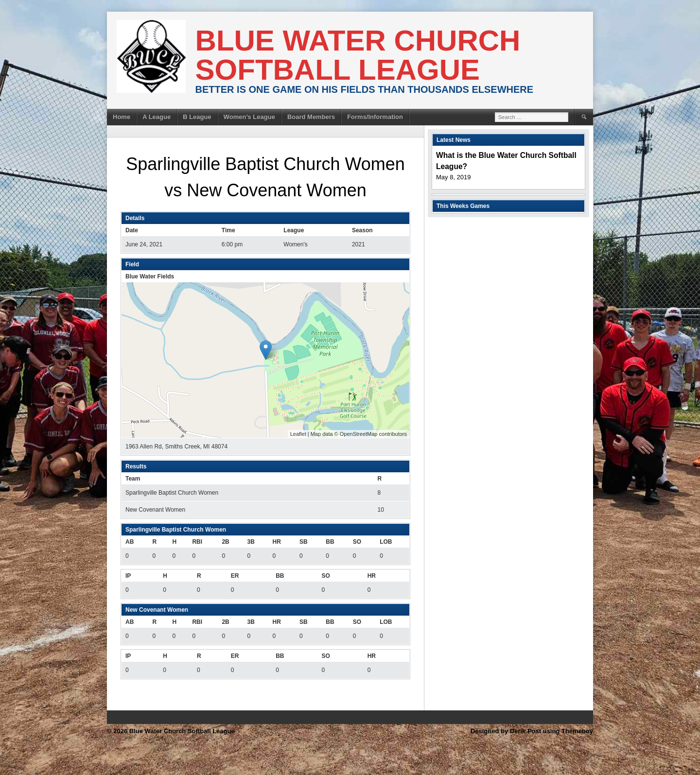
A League (157, 117)
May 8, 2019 (454, 177)
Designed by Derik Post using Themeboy (532, 731)
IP (128, 576)
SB (304, 542)
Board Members (311, 117)
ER (235, 576)
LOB (386, 542)
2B (225, 542)
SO (357, 542)
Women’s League (249, 117)
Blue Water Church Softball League (358, 55)
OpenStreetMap (359, 434)
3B (251, 542)
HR (277, 542)
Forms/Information (375, 117)
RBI (197, 542)
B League (197, 117)
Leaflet (298, 434)
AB (130, 542)
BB (330, 542)
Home (122, 117)
